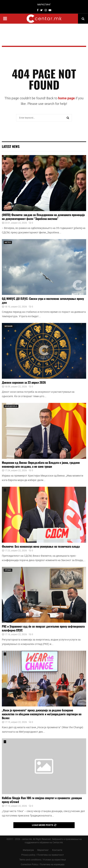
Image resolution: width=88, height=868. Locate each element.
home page (66, 98)
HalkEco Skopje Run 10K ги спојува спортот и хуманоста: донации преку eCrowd (42, 800)
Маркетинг (43, 850)
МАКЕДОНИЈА (11, 406)
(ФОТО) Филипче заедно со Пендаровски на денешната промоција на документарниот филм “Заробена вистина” (43, 217)
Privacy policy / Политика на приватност (43, 855)
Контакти (57, 850)
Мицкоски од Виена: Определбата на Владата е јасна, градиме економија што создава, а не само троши (41, 464)
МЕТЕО (8, 242)
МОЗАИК (9, 326)
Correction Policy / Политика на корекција (43, 864)
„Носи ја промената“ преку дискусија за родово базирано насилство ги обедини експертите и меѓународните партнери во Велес (42, 714)
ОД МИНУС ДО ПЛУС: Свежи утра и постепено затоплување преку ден (43, 301)
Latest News (11, 146)
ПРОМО (8, 570)
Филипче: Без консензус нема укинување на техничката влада (41, 546)
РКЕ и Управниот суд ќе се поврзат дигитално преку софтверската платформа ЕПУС (43, 628)
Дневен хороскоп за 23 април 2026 (24, 382)
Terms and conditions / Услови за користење (43, 860)
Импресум (28, 850)
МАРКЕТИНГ (44, 5)
